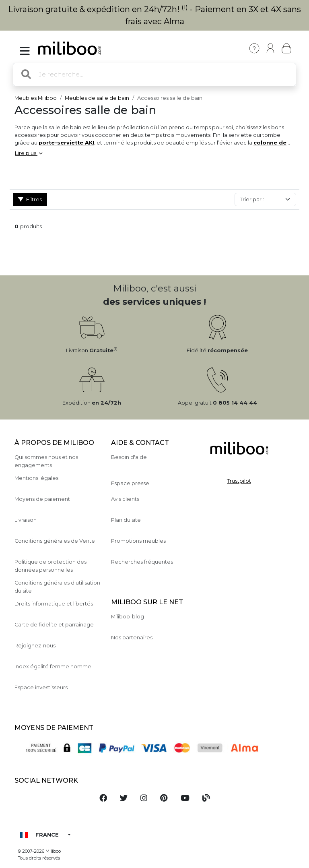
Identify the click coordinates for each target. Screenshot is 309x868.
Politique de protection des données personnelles (50, 566)
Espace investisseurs (41, 687)
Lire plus (29, 153)
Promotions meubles (138, 541)
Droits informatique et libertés (54, 604)
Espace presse (130, 483)
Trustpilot (239, 481)
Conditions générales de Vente (55, 541)
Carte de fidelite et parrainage (54, 625)
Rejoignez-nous (35, 646)
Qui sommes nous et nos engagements (46, 461)
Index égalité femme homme (53, 666)
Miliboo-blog (128, 617)
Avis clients (125, 499)
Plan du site (126, 520)
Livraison (26, 520)
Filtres (30, 199)
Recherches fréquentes (142, 562)
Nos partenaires (132, 638)
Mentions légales (36, 478)
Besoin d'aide (129, 457)
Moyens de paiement (42, 499)
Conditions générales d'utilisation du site (57, 587)
